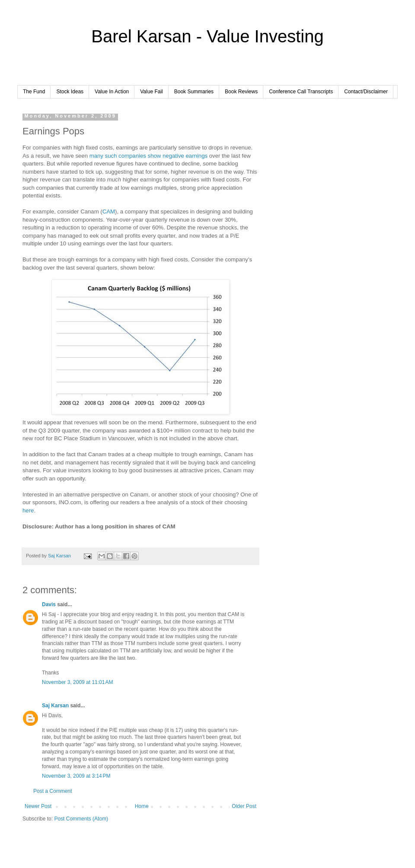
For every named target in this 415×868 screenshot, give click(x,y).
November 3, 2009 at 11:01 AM (77, 682)
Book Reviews (241, 92)
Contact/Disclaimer (366, 92)
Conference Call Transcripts (301, 92)
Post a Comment (53, 791)
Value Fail (151, 92)
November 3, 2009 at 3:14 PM (76, 776)
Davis (49, 604)
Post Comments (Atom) (81, 819)
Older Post (244, 806)
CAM (109, 211)
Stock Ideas (70, 92)
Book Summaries (194, 92)
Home (142, 806)
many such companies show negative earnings (148, 156)
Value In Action (112, 92)
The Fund (34, 92)
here (28, 510)
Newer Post (38, 806)
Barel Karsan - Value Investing (207, 36)
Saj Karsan (55, 706)
